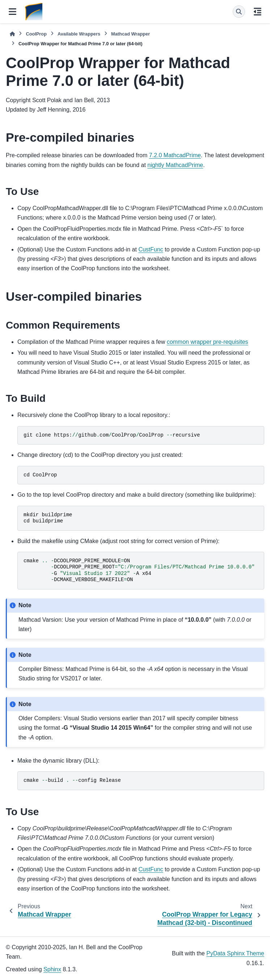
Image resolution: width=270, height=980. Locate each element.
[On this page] (258, 12)
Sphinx (52, 969)
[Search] (239, 12)
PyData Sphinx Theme (235, 953)
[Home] (12, 34)
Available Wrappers (79, 34)
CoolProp (36, 34)
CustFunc (151, 249)
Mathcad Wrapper (130, 34)
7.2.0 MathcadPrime (175, 155)
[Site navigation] (12, 12)
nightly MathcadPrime (175, 165)
